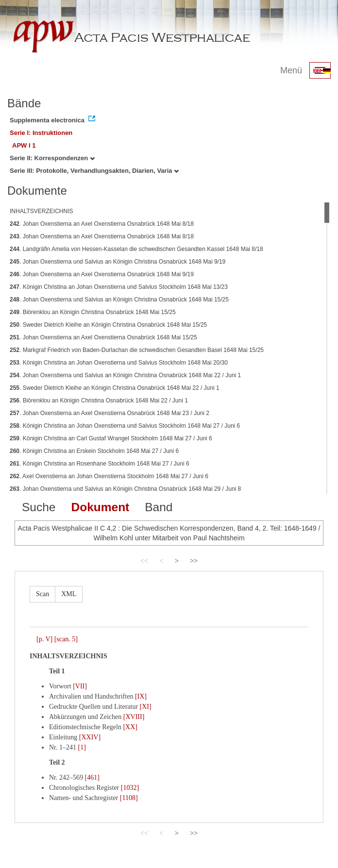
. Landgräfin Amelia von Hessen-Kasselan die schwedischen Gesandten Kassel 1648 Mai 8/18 (136, 249)
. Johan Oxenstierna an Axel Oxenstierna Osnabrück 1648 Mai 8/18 (102, 224)
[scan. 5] (66, 639)
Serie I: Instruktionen (41, 133)
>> (194, 561)
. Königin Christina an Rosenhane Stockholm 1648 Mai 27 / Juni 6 (100, 464)
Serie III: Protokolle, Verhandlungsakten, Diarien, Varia (94, 171)
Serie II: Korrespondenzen (52, 158)
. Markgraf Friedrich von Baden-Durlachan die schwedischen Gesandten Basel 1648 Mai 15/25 (137, 350)
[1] (82, 747)
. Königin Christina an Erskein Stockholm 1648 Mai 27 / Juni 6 (94, 451)
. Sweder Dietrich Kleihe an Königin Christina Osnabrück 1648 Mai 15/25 (108, 325)
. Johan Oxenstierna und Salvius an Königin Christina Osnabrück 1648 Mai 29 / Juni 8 (125, 489)
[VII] (80, 686)
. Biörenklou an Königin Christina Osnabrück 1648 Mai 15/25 (93, 312)
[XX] (130, 727)
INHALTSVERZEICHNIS (41, 211)
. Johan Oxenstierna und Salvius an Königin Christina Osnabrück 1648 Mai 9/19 (118, 262)
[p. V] (44, 639)
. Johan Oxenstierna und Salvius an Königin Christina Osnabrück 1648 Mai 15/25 (119, 300)
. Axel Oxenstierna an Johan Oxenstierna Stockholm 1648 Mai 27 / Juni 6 (109, 476)
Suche (39, 507)
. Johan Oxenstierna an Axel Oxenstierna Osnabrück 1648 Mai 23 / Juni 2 (110, 413)
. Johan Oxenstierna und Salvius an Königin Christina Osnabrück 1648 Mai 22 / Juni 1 (125, 375)
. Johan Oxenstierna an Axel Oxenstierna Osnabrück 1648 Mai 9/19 (102, 274)
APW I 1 (24, 145)
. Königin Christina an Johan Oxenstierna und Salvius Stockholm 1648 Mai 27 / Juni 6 (125, 426)
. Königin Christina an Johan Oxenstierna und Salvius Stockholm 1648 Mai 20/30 (119, 363)
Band (159, 507)
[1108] (129, 798)
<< (144, 561)
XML (69, 594)
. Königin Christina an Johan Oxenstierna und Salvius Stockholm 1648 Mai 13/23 (119, 287)
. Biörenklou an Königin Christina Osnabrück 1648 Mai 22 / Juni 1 (99, 401)
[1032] (130, 788)
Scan (42, 594)
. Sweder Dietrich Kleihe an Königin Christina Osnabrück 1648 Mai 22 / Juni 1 (115, 388)
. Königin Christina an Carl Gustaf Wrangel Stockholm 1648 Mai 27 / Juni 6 (111, 438)
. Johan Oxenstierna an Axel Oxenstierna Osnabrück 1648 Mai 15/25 (103, 337)
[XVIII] (134, 717)
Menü (291, 70)
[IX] (141, 696)
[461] (92, 777)
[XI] (146, 707)
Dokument (100, 507)
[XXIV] (90, 737)
